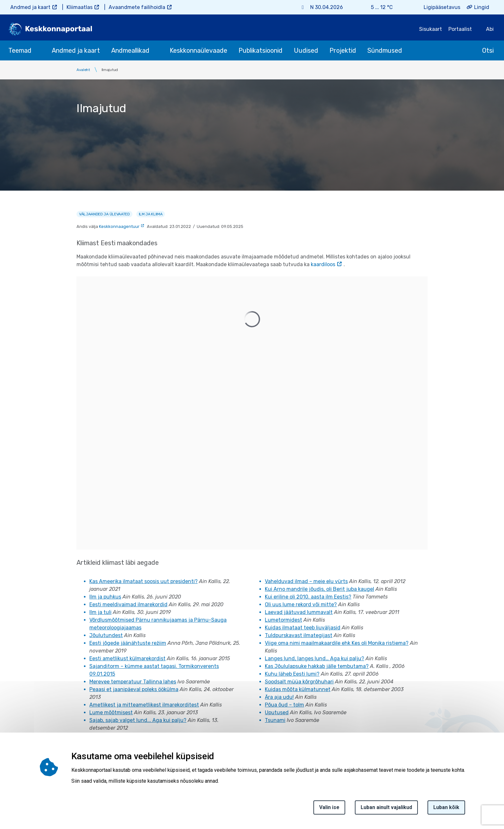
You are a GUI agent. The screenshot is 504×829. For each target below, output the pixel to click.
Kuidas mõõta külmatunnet (298, 689)
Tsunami (275, 720)
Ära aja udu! (279, 697)
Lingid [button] (482, 7)
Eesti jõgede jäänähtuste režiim (128, 643)
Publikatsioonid (261, 50)
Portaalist (460, 29)
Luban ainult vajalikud (386, 807)
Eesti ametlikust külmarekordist (127, 658)
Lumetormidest (283, 620)
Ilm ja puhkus (105, 597)
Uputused (277, 712)
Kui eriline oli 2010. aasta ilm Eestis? (308, 597)
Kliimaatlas (80, 7)
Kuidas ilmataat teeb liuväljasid (303, 628)
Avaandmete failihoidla (137, 7)
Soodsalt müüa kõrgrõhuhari (299, 682)
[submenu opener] (37, 50)
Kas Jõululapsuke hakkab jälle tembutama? (317, 666)
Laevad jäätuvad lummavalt (299, 612)
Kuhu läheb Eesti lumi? (292, 674)
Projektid (343, 50)
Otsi (488, 50)
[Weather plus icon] (358, 7)
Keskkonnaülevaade (198, 50)
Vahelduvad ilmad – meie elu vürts (306, 581)
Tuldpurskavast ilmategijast (299, 635)
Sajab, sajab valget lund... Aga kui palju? (138, 720)
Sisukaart (431, 29)
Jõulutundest (106, 635)
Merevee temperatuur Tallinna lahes (133, 682)
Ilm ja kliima (151, 214)
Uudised (306, 50)
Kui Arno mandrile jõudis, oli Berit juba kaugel (319, 589)
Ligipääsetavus (442, 7)
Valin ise (329, 807)
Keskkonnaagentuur (119, 226)
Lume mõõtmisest (111, 712)
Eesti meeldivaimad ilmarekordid (128, 604)
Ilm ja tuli (100, 612)
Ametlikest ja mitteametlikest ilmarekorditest (144, 705)
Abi (490, 29)
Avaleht (83, 70)
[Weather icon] (402, 7)
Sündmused (385, 50)
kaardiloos (323, 264)
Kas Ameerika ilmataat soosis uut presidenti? (144, 581)
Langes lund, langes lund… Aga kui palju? (315, 658)
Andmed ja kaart (30, 7)
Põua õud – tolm (284, 705)
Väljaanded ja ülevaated (104, 214)
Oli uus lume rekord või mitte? (301, 604)
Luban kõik (446, 807)
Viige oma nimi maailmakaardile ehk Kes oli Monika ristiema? (337, 643)
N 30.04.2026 (327, 7)
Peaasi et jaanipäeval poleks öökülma (134, 689)
